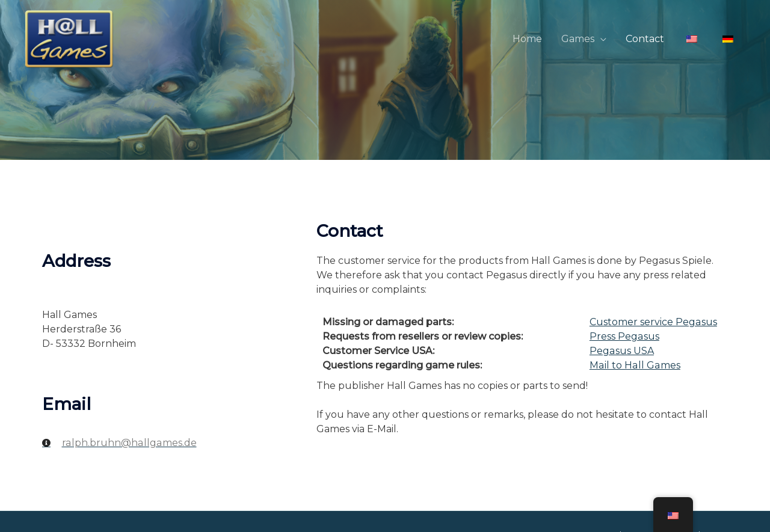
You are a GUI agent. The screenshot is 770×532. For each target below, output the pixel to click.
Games (578, 39)
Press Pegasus (624, 336)
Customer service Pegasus (653, 322)
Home (527, 39)
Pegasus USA (621, 351)
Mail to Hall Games (634, 365)
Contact (645, 39)
